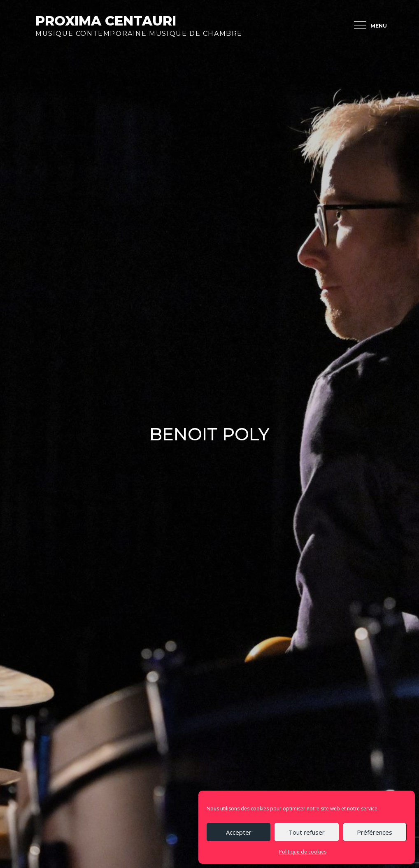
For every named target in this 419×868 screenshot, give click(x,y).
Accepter (239, 832)
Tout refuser (307, 832)
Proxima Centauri (106, 21)
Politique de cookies (303, 852)
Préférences (375, 832)
